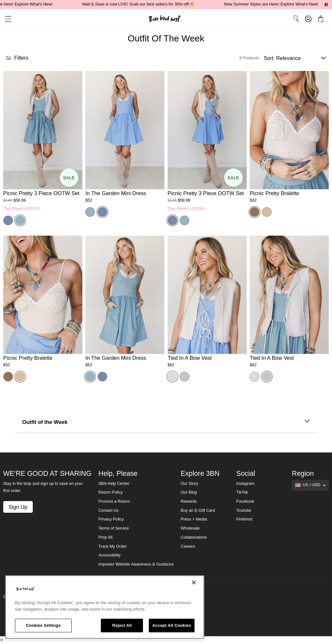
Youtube (244, 510)
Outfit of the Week (166, 422)
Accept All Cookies (172, 625)
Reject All (122, 625)
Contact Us (109, 510)
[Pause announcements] (326, 5)
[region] (105, 607)
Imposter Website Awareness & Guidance (136, 564)
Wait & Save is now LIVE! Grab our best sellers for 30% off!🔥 (142, 4)
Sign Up (18, 507)
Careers (188, 546)
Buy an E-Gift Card (198, 510)
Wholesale (190, 528)
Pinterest (244, 519)
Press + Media (194, 519)
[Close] (194, 582)
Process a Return (114, 501)
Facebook (245, 501)
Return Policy (111, 492)
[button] (6, 19)
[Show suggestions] (310, 485)
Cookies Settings (43, 625)
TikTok (242, 492)
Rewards (189, 501)
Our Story (189, 484)
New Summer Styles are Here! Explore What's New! (275, 4)
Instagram (245, 484)
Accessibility (110, 555)
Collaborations (194, 537)
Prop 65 (106, 537)
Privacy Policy (111, 519)
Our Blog (189, 492)
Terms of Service (114, 528)
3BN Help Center (114, 484)
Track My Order (113, 546)
